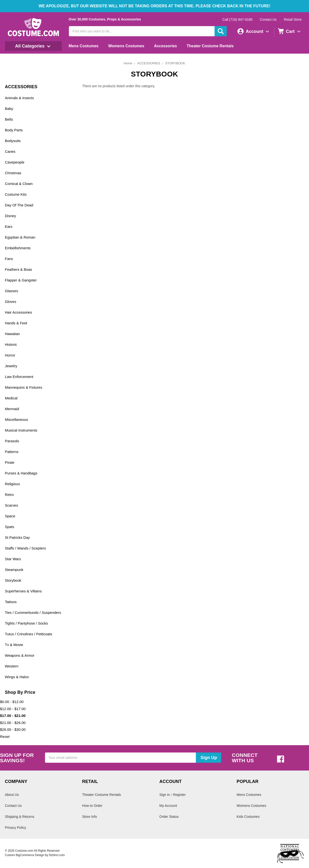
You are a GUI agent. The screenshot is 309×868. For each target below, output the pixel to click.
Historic (11, 344)
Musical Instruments (21, 430)
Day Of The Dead (19, 205)
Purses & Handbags (21, 473)
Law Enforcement (19, 377)
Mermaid (12, 409)
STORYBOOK (175, 63)
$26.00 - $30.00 (13, 729)
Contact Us (268, 19)
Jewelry (11, 366)
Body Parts (14, 130)
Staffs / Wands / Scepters (25, 548)
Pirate (10, 462)
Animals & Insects (19, 98)
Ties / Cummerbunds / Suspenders (33, 612)
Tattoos (11, 602)
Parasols (12, 441)
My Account (168, 806)
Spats (9, 527)
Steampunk (14, 570)
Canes (10, 151)
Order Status (169, 817)
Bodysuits (13, 141)
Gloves (11, 302)
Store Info (90, 817)
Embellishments (18, 248)
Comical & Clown (19, 184)
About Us (12, 795)
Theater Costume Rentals (210, 46)
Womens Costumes (126, 46)
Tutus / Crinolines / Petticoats (29, 634)
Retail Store (293, 19)
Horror (10, 355)
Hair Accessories (18, 312)
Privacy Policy (15, 828)
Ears (9, 227)
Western (12, 666)
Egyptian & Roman (20, 237)
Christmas (13, 173)
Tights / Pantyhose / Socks (26, 623)
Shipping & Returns (20, 817)
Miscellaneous (16, 420)
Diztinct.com (57, 855)
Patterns (12, 452)
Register (179, 795)
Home (128, 63)
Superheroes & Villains (23, 591)
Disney (10, 216)
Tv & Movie (14, 645)
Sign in (165, 795)
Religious (12, 484)
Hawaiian (12, 334)
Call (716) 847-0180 (237, 19)
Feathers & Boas (18, 269)
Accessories (165, 46)
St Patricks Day (17, 537)
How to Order (92, 806)
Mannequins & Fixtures (23, 387)
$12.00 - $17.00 (13, 709)
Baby (9, 109)
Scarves (11, 505)
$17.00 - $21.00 (13, 716)
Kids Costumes (248, 817)
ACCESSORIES (149, 63)
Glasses (11, 291)
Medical (11, 398)
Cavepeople (15, 162)
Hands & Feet (16, 323)
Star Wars (13, 559)
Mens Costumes (84, 46)
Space (10, 516)
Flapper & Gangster (21, 280)
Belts (9, 119)
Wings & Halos (17, 677)
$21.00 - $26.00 (13, 723)
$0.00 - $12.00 (12, 702)
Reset (5, 737)
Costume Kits (16, 194)
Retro (9, 495)
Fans (9, 259)
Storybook (13, 580)
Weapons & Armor (20, 655)
